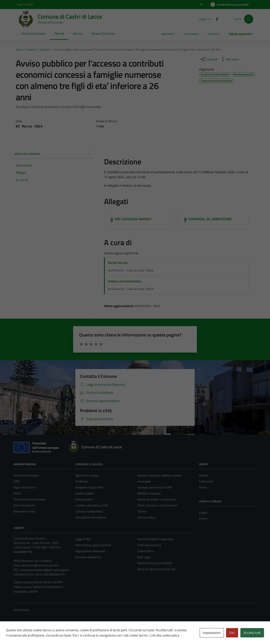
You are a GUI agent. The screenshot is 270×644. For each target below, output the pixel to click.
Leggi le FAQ (83, 539)
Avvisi (203, 487)
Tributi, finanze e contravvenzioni (158, 505)
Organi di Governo (25, 487)
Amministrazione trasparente (155, 539)
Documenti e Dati (24, 511)
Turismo (142, 511)
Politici (18, 493)
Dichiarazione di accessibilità (155, 563)
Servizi (78, 33)
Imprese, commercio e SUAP (155, 487)
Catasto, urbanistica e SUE (92, 505)
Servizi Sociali (118, 263)
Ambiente (81, 481)
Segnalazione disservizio (90, 551)
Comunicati (206, 481)
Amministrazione (33, 33)
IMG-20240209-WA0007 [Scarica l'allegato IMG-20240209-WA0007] (133, 219)
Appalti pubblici (85, 493)
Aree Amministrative (26, 475)
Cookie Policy (145, 551)
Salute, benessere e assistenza (156, 499)
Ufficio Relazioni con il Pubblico (33, 561)
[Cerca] (249, 19)
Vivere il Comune (103, 33)
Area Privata (21, 610)
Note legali (144, 557)
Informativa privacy (149, 545)
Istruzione (214, 34)
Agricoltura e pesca (87, 475)
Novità (59, 33)
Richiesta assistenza (88, 557)
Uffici (17, 481)
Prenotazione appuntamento (93, 545)
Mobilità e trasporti (149, 493)
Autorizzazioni (84, 499)
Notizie (203, 475)
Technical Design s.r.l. (39, 633)
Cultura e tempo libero (89, 511)
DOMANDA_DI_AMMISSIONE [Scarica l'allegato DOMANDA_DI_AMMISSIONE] (210, 219)
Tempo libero (191, 34)
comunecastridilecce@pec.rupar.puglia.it (45, 570)
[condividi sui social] (209, 59)
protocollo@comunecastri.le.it (40, 565)
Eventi (203, 518)
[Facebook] (215, 19)
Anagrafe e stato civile (89, 487)
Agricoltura (168, 34)
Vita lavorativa (146, 517)
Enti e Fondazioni (24, 505)
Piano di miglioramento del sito (156, 569)
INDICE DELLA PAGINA (52, 154)
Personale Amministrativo (30, 499)
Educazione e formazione (91, 517)
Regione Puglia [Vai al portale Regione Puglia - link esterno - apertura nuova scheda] (25, 4)
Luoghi (203, 512)
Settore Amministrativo (125, 281)
